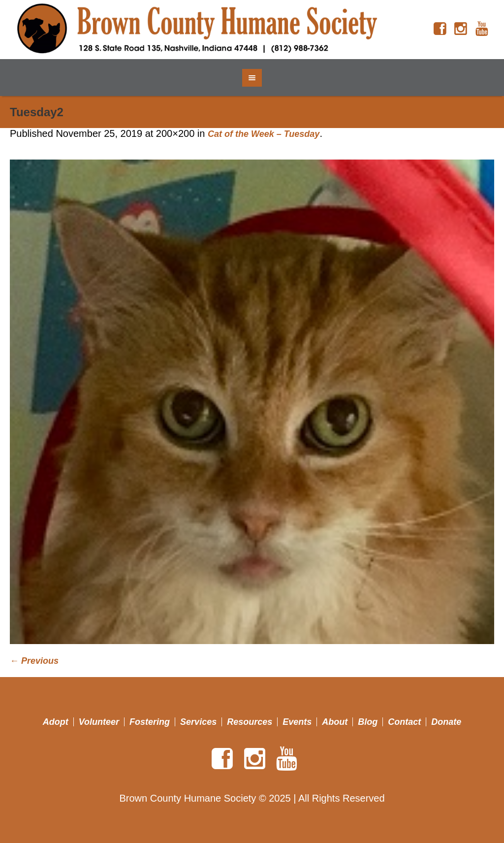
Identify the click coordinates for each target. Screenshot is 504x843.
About (335, 722)
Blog (368, 722)
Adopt (56, 722)
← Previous (34, 661)
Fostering (150, 722)
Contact (404, 722)
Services (198, 722)
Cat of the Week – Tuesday (264, 134)
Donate (446, 722)
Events (297, 722)
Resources (250, 722)
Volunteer (99, 722)
